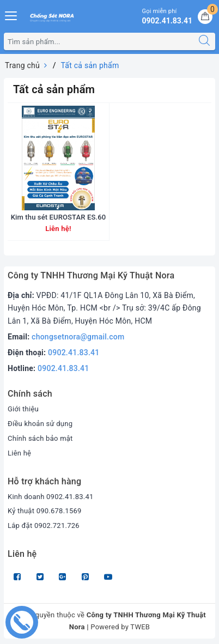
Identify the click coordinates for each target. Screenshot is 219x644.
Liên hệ (19, 453)
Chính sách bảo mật (40, 438)
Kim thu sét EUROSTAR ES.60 (59, 217)
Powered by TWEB (120, 627)
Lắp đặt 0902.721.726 (44, 525)
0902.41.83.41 (74, 353)
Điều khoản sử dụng (40, 424)
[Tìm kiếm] (204, 41)
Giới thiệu (23, 409)
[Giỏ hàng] (205, 17)
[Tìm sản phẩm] (99, 41)
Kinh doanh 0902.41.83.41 (51, 497)
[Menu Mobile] (11, 14)
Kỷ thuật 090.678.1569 (45, 511)
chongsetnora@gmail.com (78, 337)
